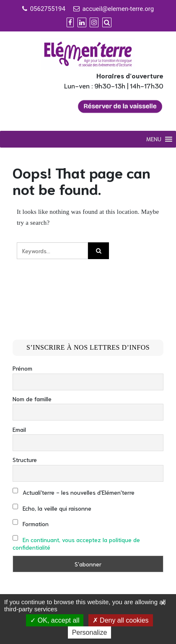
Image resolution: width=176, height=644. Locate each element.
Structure (25, 460)
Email (19, 429)
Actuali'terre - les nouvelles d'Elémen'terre (74, 491)
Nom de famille (32, 399)
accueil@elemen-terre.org (118, 9)
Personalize (90, 632)
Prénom (22, 368)
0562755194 (48, 9)
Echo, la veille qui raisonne (52, 507)
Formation (31, 523)
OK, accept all (55, 620)
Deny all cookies (121, 620)
